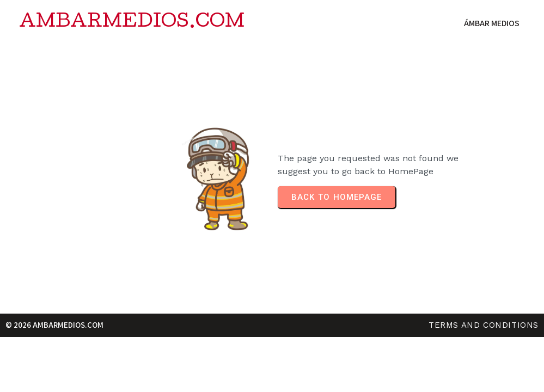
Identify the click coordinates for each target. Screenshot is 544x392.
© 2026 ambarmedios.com (54, 325)
